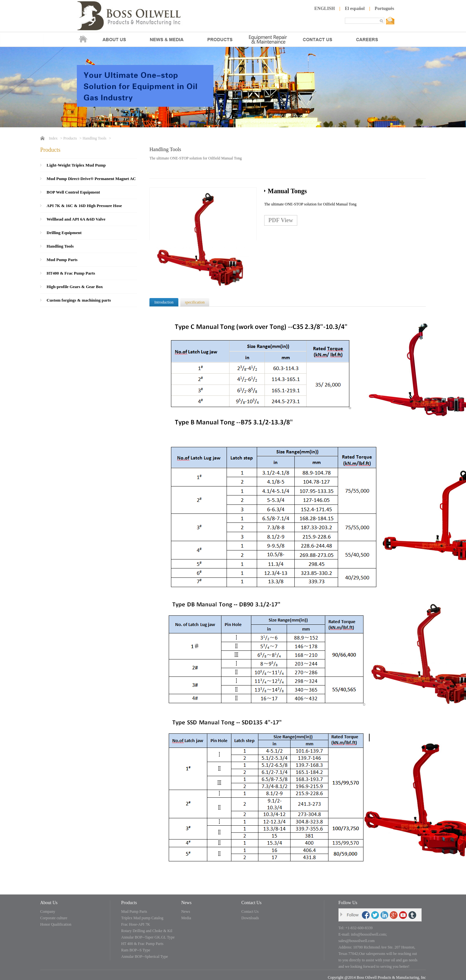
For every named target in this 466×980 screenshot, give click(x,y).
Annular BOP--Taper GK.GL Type (148, 937)
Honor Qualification (56, 924)
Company (48, 912)
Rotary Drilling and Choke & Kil (147, 931)
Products (70, 138)
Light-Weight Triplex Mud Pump (76, 165)
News (186, 912)
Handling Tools (94, 138)
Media (186, 918)
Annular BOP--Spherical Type (145, 957)
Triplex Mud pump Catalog (142, 918)
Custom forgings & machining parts (79, 300)
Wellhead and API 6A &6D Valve (76, 219)
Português (385, 9)
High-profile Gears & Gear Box (75, 287)
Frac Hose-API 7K (136, 924)
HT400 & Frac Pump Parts (71, 273)
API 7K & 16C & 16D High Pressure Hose (84, 206)
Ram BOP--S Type (136, 950)
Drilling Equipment (64, 233)
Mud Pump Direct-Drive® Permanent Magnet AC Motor (91, 181)
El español (355, 9)
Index (53, 138)
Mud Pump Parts (62, 260)
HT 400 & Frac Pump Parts (142, 944)
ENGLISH (325, 9)
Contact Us (250, 912)
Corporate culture (54, 918)
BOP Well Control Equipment (73, 192)
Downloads (250, 918)
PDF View (281, 220)
